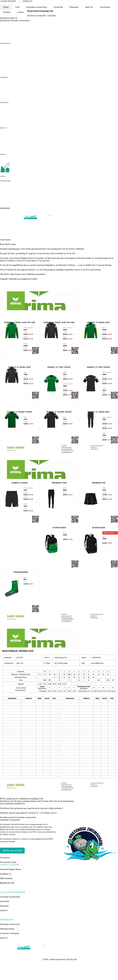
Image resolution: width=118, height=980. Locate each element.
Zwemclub (4, 901)
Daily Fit (89, 7)
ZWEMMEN (4, 77)
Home (6, 7)
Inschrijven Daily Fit (9, 18)
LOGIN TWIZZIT (8, 1)
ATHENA (3, 154)
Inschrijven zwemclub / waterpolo (41, 16)
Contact (21, 12)
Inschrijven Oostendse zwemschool (15, 21)
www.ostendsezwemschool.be (13, 804)
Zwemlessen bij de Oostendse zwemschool (18, 817)
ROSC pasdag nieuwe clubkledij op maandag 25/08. (22, 799)
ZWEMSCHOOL (5, 43)
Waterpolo (4, 906)
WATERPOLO (4, 102)
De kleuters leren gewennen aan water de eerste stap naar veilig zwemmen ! (32, 808)
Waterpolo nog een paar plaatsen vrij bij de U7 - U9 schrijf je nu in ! (28, 813)
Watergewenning (7, 929)
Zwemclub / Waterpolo (10, 933)
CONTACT (27, 1)
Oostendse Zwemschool (10, 820)
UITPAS (2, 176)
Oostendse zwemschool (10, 924)
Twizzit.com (72, 959)
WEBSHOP (5, 208)
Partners (7, 12)
